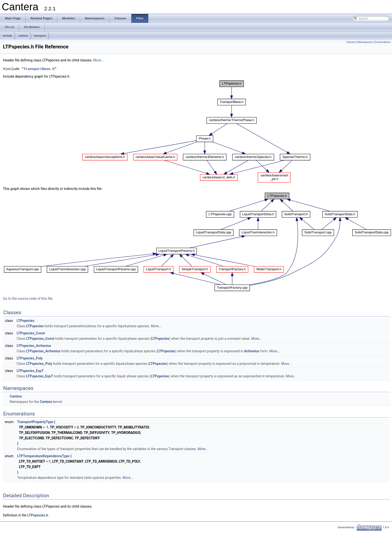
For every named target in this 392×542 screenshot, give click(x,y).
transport (40, 36)
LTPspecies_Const (31, 333)
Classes (351, 42)
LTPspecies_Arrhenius (34, 346)
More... (99, 60)
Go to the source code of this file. (28, 299)
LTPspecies (26, 321)
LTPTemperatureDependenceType (43, 456)
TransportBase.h (39, 69)
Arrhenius (252, 351)
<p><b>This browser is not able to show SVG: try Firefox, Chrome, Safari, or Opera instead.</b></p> (196, 132)
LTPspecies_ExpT (30, 371)
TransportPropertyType (35, 422)
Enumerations (383, 42)
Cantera (16, 396)
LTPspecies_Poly (30, 358)
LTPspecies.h (38, 515)
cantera (23, 36)
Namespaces (365, 42)
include (7, 36)
